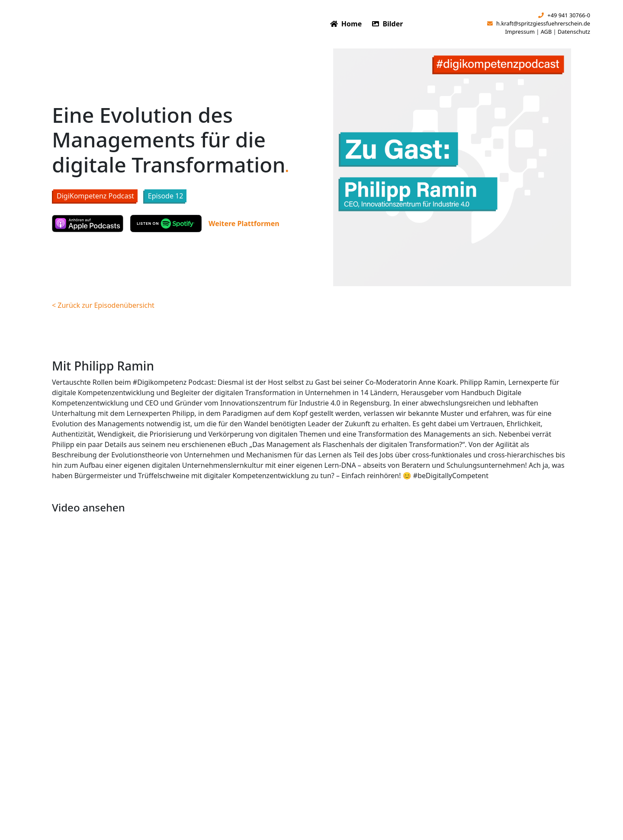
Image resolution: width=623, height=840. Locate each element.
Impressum (520, 32)
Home (346, 24)
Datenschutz (574, 32)
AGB (546, 32)
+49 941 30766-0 (564, 15)
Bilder (387, 24)
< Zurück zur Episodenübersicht (103, 305)
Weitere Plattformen (244, 224)
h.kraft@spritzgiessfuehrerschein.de (539, 23)
